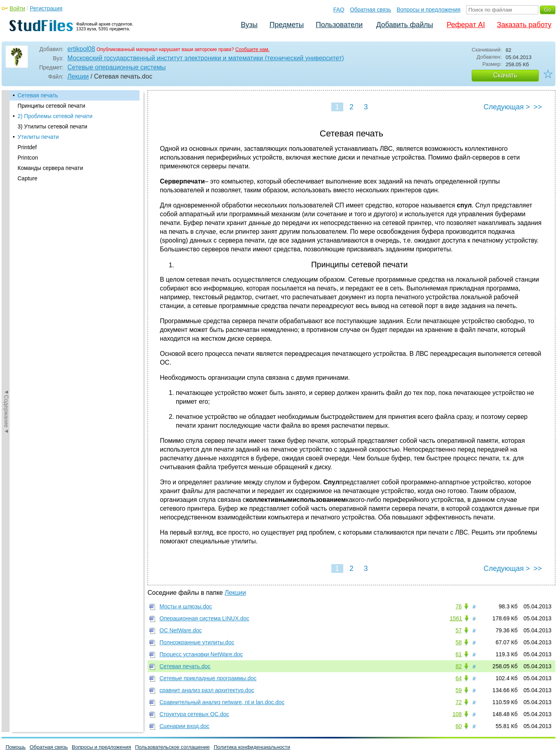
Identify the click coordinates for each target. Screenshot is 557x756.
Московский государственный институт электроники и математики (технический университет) (206, 58)
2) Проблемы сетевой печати (55, 116)
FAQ (339, 10)
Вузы (249, 25)
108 (457, 714)
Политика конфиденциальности (252, 747)
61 (459, 654)
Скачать (505, 75)
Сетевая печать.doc (185, 666)
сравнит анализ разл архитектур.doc (207, 690)
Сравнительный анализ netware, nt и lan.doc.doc (222, 702)
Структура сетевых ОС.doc (194, 714)
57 (459, 630)
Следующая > (507, 107)
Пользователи (339, 25)
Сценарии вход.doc (184, 726)
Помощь (16, 747)
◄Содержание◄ (6, 230)
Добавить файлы (404, 25)
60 (459, 726)
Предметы (287, 25)
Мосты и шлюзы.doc (186, 606)
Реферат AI (466, 25)
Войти (17, 8)
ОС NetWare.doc (181, 630)
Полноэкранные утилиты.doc (197, 642)
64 (459, 678)
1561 (456, 618)
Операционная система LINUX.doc (204, 618)
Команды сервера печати (50, 168)
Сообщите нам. (252, 49)
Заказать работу (524, 25)
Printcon (28, 158)
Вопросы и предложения (429, 10)
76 (459, 606)
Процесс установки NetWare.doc (201, 654)
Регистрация (46, 8)
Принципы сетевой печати (51, 106)
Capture (28, 178)
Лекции (78, 76)
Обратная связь (371, 10)
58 (459, 642)
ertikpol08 (81, 49)
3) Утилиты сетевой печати (52, 126)
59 (459, 690)
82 (459, 666)
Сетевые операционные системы (117, 67)
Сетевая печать (38, 95)
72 (459, 702)
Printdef (27, 147)
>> (538, 107)
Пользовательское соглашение (172, 747)
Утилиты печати (38, 137)
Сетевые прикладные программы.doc (208, 678)
